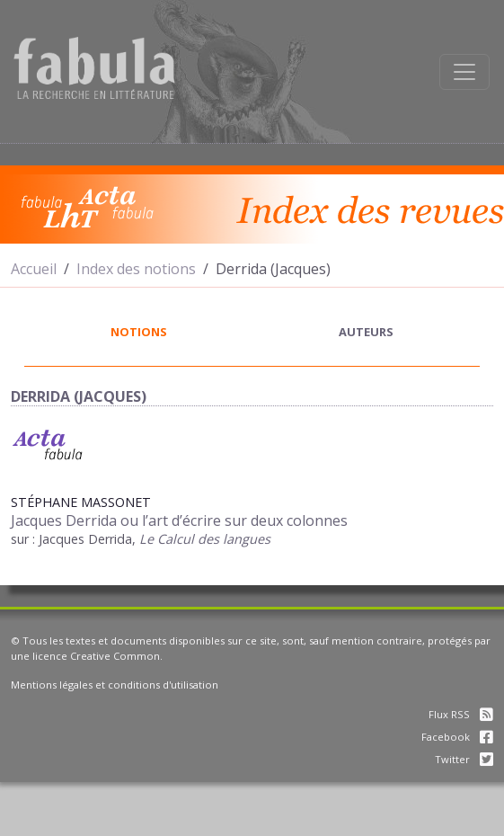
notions (139, 332)
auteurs (366, 332)
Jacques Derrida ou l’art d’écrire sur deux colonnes (179, 520)
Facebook (457, 737)
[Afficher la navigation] (464, 72)
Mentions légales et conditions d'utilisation (115, 685)
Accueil (34, 269)
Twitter (464, 759)
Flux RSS (461, 714)
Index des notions (136, 269)
